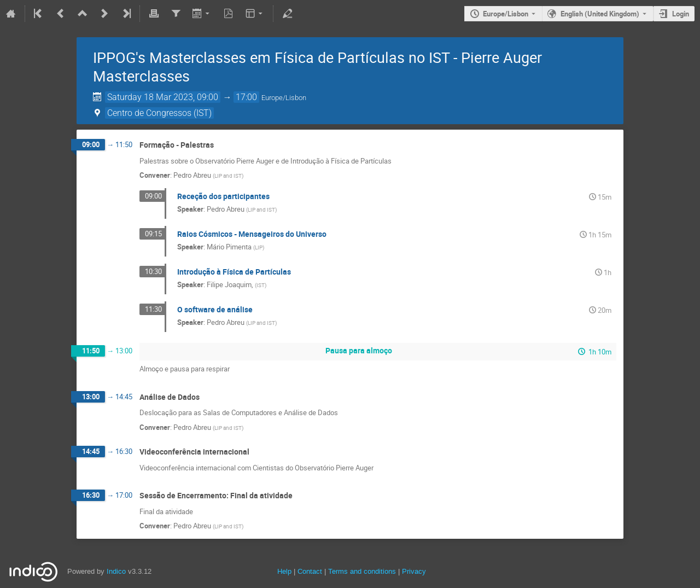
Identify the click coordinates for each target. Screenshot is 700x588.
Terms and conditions (362, 571)
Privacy (414, 571)
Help (284, 571)
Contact (310, 571)
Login (681, 14)
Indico (116, 571)
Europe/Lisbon (506, 14)
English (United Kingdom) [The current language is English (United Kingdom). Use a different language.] (600, 14)
